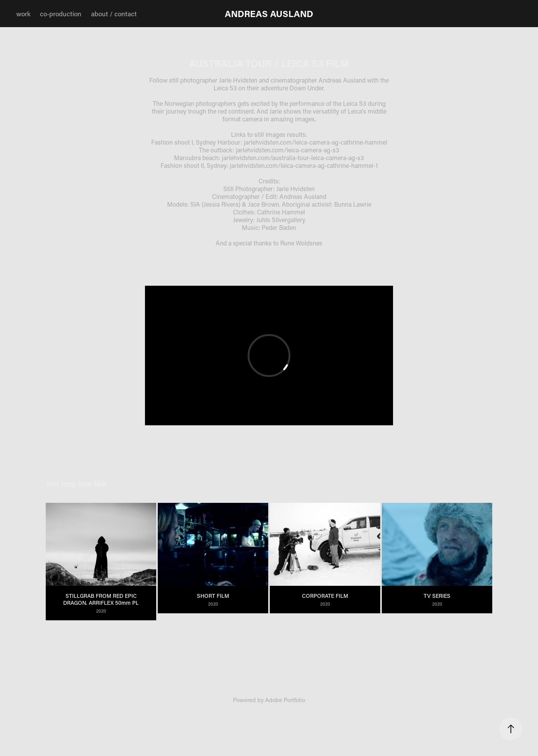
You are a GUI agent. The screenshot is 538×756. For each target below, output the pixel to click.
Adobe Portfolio (285, 700)
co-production (61, 14)
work (23, 14)
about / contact (114, 14)
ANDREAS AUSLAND (269, 14)
